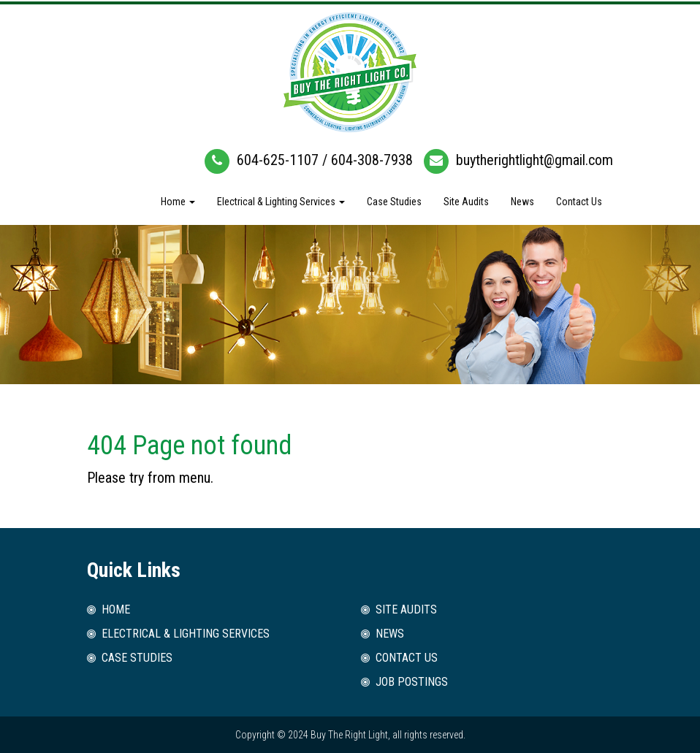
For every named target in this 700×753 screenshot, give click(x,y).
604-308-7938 (372, 160)
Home (178, 202)
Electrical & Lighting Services (281, 202)
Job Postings (412, 682)
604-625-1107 (278, 160)
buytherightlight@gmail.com (534, 160)
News (522, 202)
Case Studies (394, 202)
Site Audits (466, 202)
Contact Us (579, 202)
